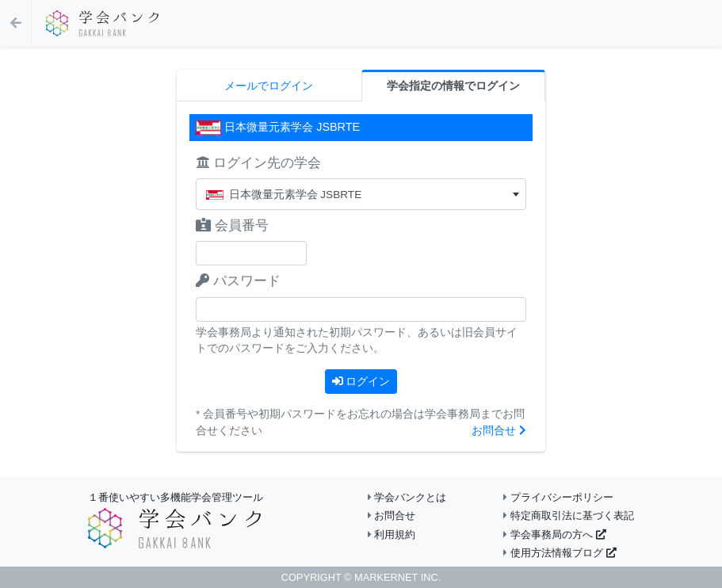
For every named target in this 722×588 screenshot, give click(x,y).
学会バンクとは (407, 497)
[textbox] (361, 195)
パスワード (238, 281)
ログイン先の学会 (258, 163)
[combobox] (361, 194)
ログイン (361, 381)
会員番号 (232, 225)
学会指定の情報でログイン (453, 86)
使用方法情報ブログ (560, 553)
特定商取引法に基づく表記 (569, 515)
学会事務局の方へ (554, 535)
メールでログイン (269, 86)
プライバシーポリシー (558, 497)
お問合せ (499, 431)
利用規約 (392, 535)
